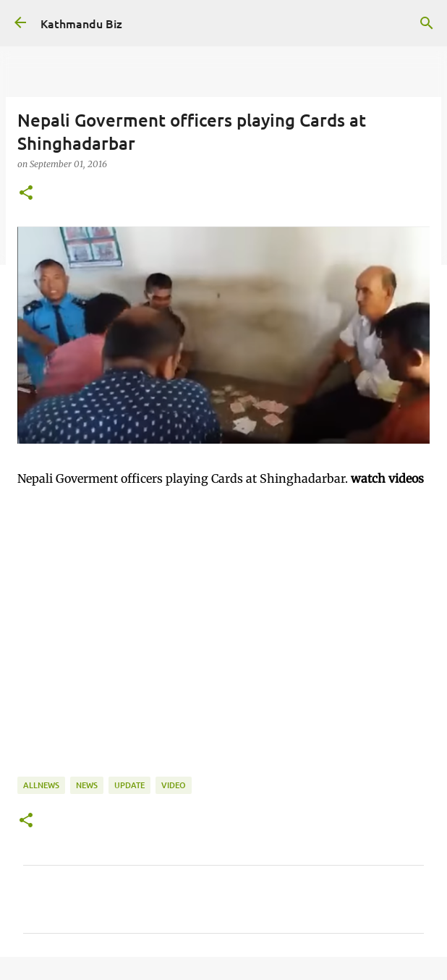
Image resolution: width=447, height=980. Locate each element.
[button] (26, 193)
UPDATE (129, 785)
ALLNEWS (41, 785)
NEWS (87, 785)
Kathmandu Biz (81, 23)
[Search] (427, 23)
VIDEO (174, 785)
